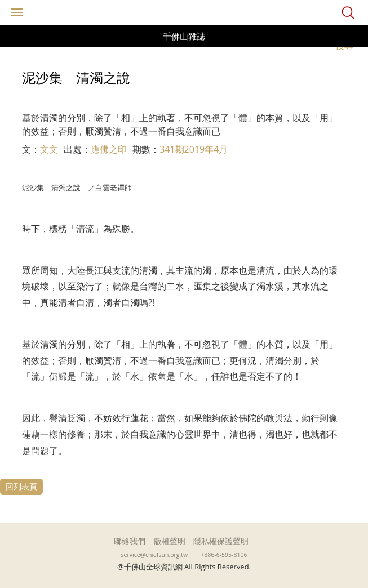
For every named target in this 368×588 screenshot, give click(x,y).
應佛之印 (109, 149)
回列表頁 (21, 486)
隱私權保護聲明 (221, 541)
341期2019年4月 (194, 149)
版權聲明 (170, 541)
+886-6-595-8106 (224, 555)
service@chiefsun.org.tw (155, 555)
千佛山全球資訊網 (184, 13)
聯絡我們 (130, 541)
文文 (49, 149)
